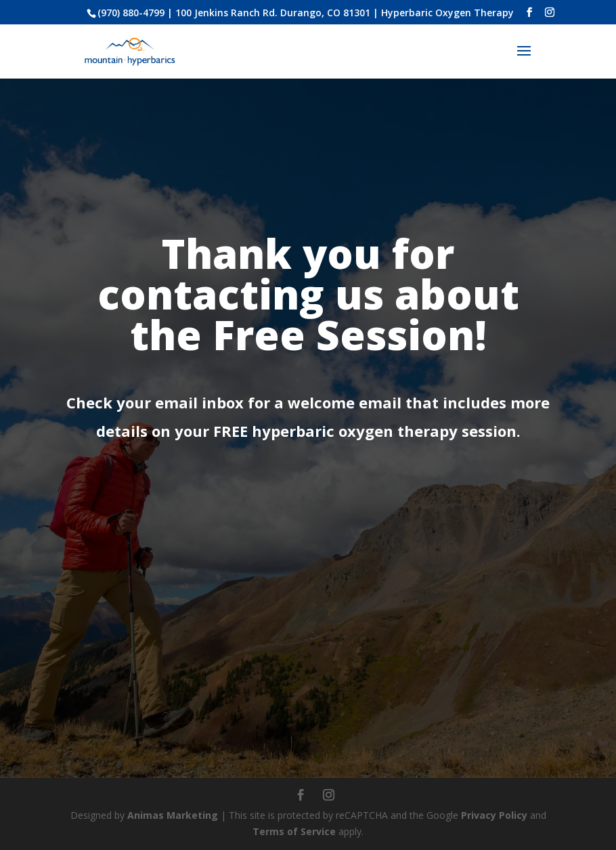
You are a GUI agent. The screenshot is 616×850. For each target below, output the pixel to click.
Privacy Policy (494, 815)
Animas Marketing (173, 815)
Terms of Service (294, 831)
